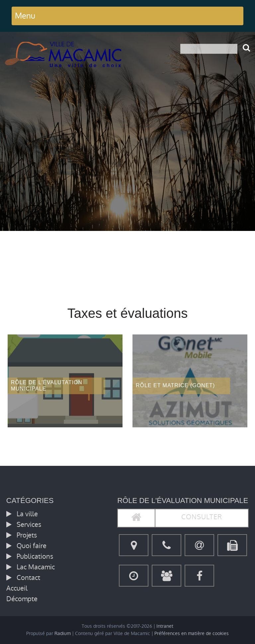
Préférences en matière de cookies (192, 634)
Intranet (165, 626)
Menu (25, 16)
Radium (63, 634)
